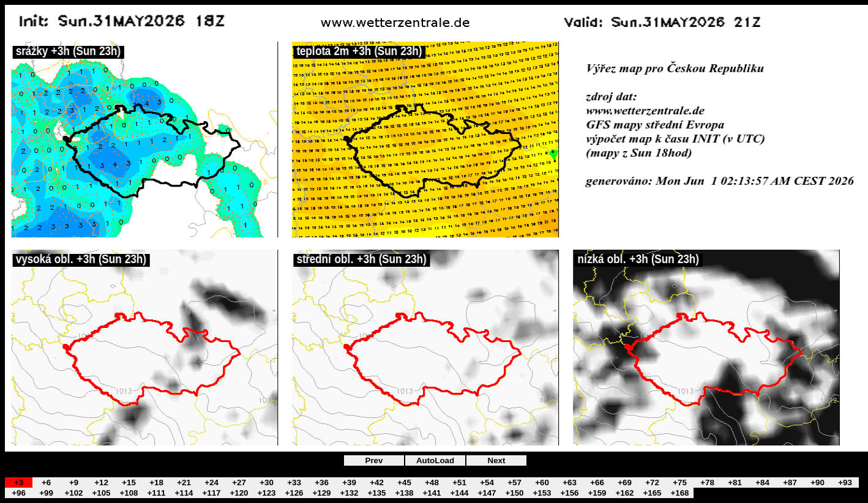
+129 (321, 493)
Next (497, 460)
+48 (432, 483)
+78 (707, 483)
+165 (652, 493)
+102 (73, 493)
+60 (542, 483)
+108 (129, 493)
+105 (101, 493)
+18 (156, 483)
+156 (569, 493)
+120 (239, 493)
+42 (377, 483)
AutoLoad (435, 460)
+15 (129, 483)
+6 (46, 483)
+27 (239, 483)
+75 (680, 483)
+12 (101, 483)
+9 (74, 483)
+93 (845, 483)
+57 (514, 483)
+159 (597, 493)
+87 (790, 483)
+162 (624, 493)
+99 (46, 493)
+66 (597, 483)
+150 (514, 493)
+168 (679, 493)
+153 (542, 493)
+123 (266, 493)
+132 (349, 493)
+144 (459, 493)
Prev (374, 460)
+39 (349, 483)
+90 (817, 483)
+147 (487, 493)
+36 (322, 483)
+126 (294, 493)
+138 (404, 493)
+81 (735, 483)
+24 (211, 483)
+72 (652, 483)
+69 (625, 483)
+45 (404, 483)
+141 (432, 493)
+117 (211, 493)
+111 (156, 493)
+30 (267, 483)
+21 (184, 483)
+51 (459, 483)
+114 (184, 493)
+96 (19, 493)
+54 (487, 483)
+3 (19, 483)
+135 (376, 493)
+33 (294, 483)
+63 (570, 483)
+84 (762, 483)
